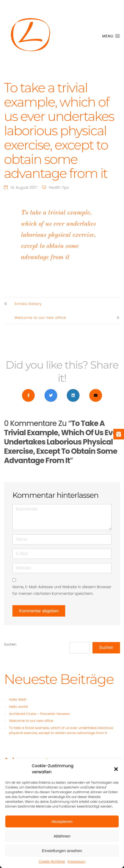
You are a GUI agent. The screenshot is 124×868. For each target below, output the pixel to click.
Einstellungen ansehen (62, 851)
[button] (116, 769)
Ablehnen (62, 836)
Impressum (76, 862)
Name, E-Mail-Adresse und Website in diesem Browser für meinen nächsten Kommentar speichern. (62, 590)
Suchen (10, 644)
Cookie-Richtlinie (52, 862)
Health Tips (59, 187)
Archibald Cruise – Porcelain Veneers (39, 714)
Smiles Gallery (28, 304)
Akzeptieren (62, 821)
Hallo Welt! (18, 699)
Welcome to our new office (40, 318)
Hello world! (18, 707)
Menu (111, 36)
